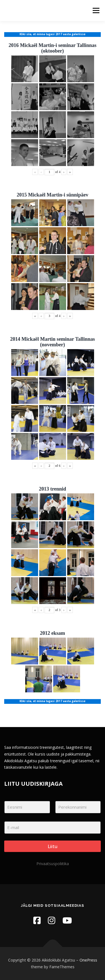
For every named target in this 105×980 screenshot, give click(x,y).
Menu (96, 10)
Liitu (53, 846)
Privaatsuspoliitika (53, 864)
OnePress (88, 960)
